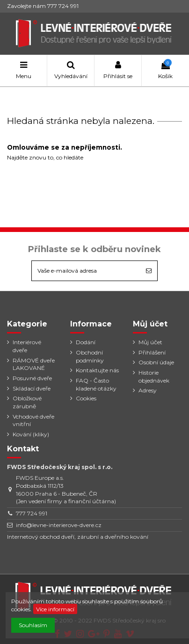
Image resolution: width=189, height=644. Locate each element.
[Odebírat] (149, 271)
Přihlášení (152, 352)
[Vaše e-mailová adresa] (86, 271)
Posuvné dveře (32, 378)
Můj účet (150, 342)
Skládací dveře (32, 388)
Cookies (86, 398)
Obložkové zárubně (27, 402)
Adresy (148, 390)
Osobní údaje (156, 362)
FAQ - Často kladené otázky (96, 384)
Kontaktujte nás (97, 370)
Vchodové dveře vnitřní (33, 420)
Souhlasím (33, 625)
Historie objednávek (154, 376)
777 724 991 (32, 513)
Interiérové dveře (27, 346)
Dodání (86, 342)
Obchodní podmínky (90, 356)
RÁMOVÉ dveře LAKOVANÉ (34, 364)
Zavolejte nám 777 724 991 (43, 6)
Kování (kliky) (31, 434)
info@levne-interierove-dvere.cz (59, 525)
